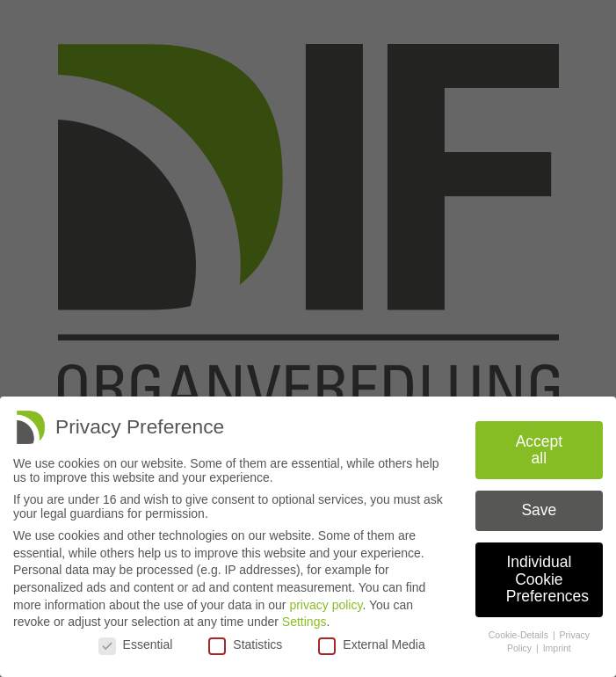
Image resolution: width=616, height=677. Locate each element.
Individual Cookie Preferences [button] (547, 579)
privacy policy (326, 605)
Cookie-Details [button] (520, 635)
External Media (371, 644)
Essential (136, 644)
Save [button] (539, 510)
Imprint (557, 648)
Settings (304, 622)
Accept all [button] (540, 450)
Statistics (245, 644)
